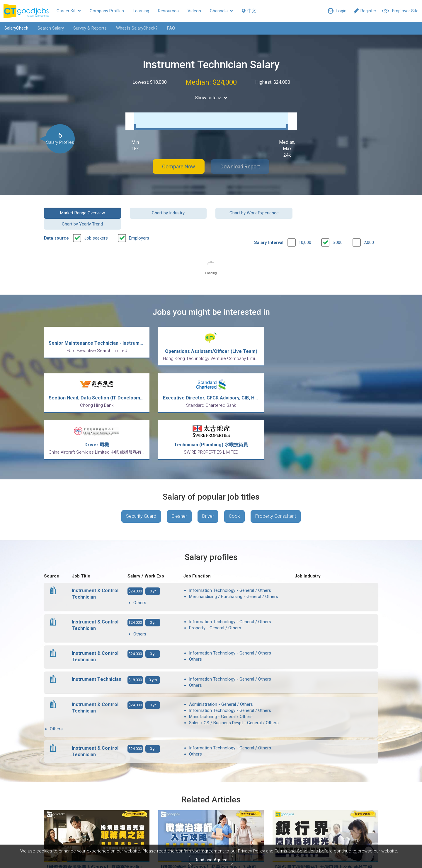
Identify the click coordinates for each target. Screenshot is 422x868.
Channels (221, 11)
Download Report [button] (240, 165)
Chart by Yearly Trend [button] (340, 211)
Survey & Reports (90, 28)
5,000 (337, 230)
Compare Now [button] (179, 165)
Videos (194, 11)
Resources (168, 11)
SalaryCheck (16, 28)
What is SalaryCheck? (137, 28)
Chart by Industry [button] (168, 211)
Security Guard (141, 457)
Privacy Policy (251, 851)
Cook (235, 457)
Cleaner (179, 457)
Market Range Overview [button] (82, 211)
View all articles (211, 805)
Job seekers (96, 226)
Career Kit (69, 11)
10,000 (305, 230)
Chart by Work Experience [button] (254, 211)
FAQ (171, 28)
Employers (139, 226)
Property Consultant (276, 457)
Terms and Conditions (296, 851)
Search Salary (51, 28)
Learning (141, 11)
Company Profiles (107, 11)
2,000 (369, 230)
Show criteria (211, 98)
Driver (208, 457)
